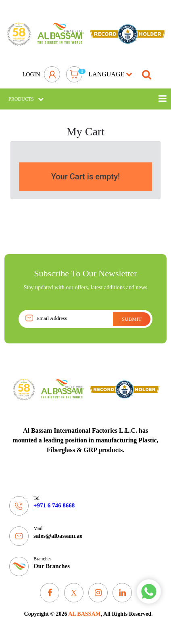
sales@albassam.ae (58, 536)
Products (26, 99)
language (110, 74)
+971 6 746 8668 (54, 505)
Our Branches (52, 566)
